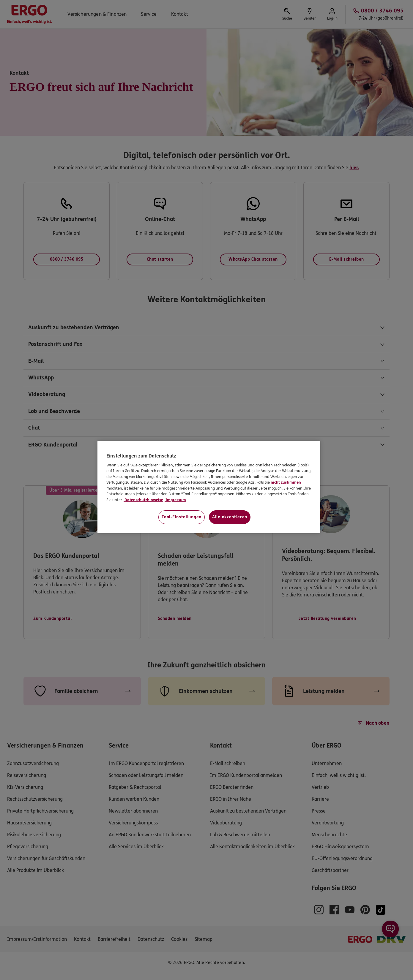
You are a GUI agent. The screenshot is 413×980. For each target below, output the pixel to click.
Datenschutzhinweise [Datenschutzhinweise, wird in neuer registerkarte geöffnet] (143, 500)
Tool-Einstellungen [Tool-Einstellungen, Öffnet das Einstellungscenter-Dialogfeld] (182, 517)
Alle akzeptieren (230, 517)
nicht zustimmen (286, 482)
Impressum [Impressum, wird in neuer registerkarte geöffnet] (175, 500)
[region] (209, 487)
